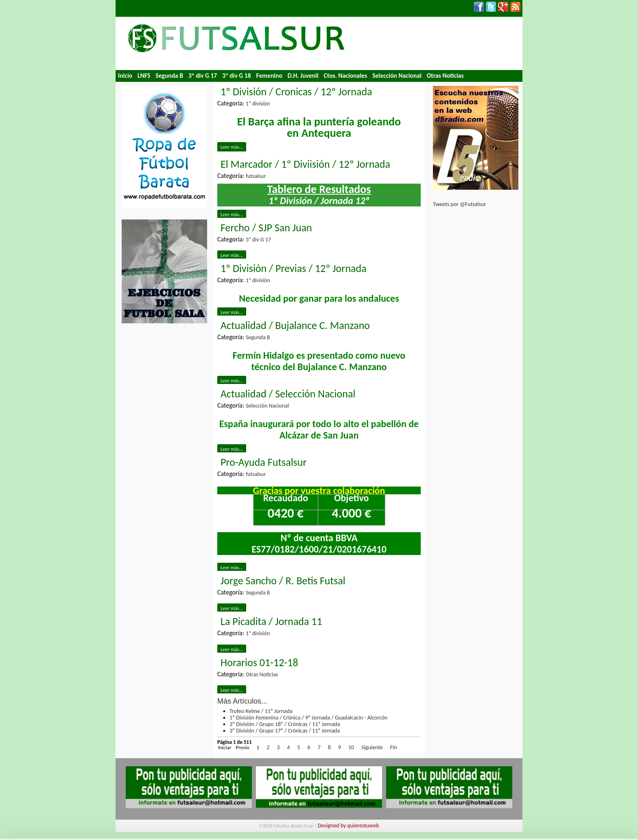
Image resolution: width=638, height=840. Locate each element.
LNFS (144, 76)
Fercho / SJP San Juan (266, 228)
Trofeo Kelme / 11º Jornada (261, 711)
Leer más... (232, 147)
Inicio (125, 76)
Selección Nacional (397, 76)
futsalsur (256, 176)
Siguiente (372, 747)
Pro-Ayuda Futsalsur (264, 462)
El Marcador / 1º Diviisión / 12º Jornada (305, 164)
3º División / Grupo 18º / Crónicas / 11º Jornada (285, 724)
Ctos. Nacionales (345, 76)
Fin (394, 747)
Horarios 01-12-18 (259, 662)
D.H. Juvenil (303, 76)
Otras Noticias (445, 76)
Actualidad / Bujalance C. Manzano (295, 325)
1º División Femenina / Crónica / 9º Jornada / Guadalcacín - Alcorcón (308, 718)
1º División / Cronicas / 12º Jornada (296, 92)
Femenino (269, 76)
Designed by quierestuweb (348, 826)
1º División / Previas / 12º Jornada (294, 268)
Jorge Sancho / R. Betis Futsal (283, 581)
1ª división (258, 104)
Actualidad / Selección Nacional (288, 394)
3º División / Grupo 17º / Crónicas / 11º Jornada (285, 731)
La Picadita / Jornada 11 (271, 621)
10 (351, 747)
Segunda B (169, 76)
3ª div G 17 (203, 76)
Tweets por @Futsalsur (459, 204)
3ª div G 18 (236, 76)
